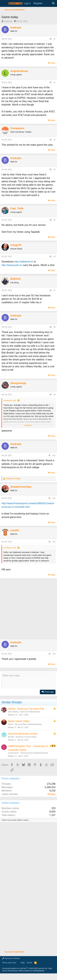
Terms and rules (9, 963)
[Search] (53, 3)
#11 (54, 498)
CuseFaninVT (13, 753)
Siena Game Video (19, 721)
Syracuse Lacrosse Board (26, 737)
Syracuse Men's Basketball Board (28, 724)
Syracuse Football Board (30, 712)
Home (30, 963)
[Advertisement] (28, 609)
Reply (53, 63)
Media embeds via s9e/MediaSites (32, 971)
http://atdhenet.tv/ (24, 262)
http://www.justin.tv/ (12, 265)
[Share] (50, 39)
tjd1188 (11, 737)
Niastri (10, 724)
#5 (54, 220)
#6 (54, 256)
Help (23, 963)
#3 (54, 140)
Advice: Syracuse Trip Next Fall (26, 709)
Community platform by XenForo (25, 968)
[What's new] (47, 3)
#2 (54, 82)
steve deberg (13, 712)
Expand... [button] (29, 425)
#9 (54, 395)
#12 (54, 542)
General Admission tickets (23, 734)
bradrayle (8, 21)
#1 (54, 39)
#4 (54, 170)
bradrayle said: (10, 400)
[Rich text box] (28, 680)
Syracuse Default (11, 958)
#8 (54, 327)
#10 (54, 455)
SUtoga (51, 794)
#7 (54, 290)
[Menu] (4, 4)
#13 (54, 654)
